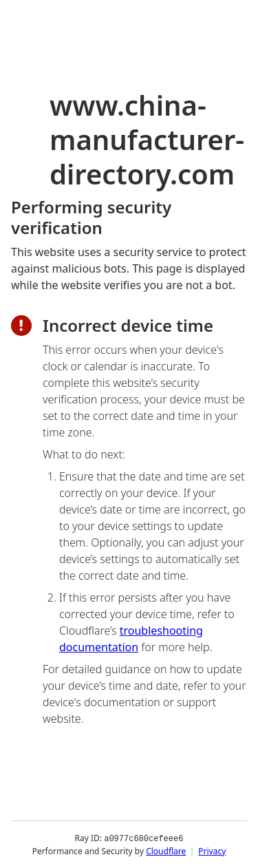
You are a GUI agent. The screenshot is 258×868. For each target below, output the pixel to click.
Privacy (212, 850)
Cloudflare (166, 850)
